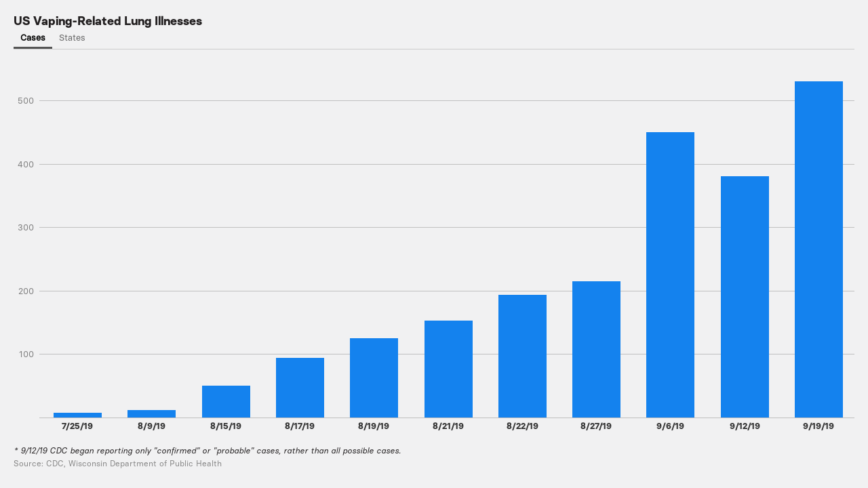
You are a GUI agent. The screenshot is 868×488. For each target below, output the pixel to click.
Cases (33, 38)
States (72, 38)
